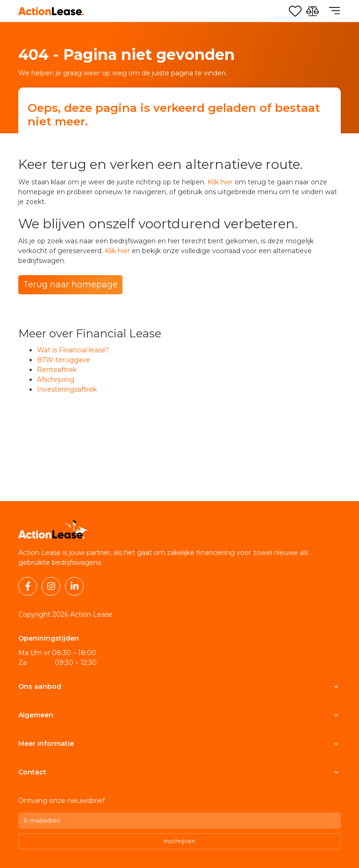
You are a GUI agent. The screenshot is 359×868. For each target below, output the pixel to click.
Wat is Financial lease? (73, 350)
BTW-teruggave (64, 360)
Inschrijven (179, 841)
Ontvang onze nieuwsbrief (61, 801)
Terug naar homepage (70, 284)
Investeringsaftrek (67, 389)
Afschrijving (56, 379)
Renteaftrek (57, 370)
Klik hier (220, 182)
